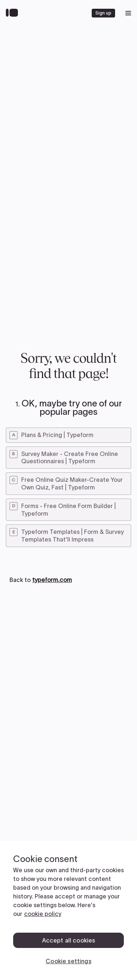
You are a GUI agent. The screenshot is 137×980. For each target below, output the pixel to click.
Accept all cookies (69, 940)
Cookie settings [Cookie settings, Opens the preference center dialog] (68, 961)
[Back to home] (14, 13)
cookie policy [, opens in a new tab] (43, 914)
